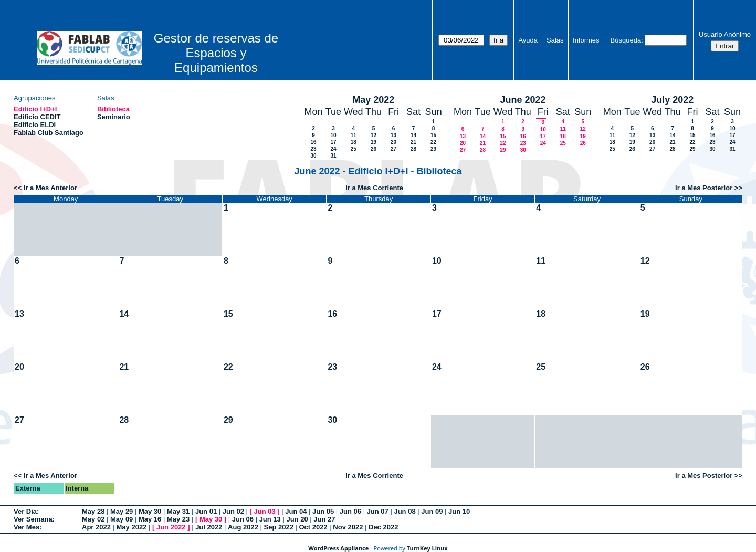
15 (433, 135)
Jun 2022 (171, 527)
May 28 (93, 511)
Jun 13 (270, 519)
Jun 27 (324, 519)
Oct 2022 (313, 527)
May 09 (122, 519)
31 (333, 156)
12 (374, 135)
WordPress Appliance (338, 548)
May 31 (178, 511)
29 (433, 149)
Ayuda (528, 40)
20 (393, 142)
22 (433, 142)
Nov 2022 (348, 527)
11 (354, 135)
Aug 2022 (243, 527)
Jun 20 (297, 519)
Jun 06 (350, 511)
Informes (586, 40)
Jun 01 (206, 511)
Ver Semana (33, 519)
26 (374, 149)
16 (313, 142)
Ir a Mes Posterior (704, 188)
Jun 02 (233, 511)
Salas (555, 40)
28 (413, 149)
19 (374, 142)
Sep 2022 (279, 527)
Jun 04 (296, 511)
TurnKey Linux (427, 548)
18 (354, 142)
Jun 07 (378, 511)
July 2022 (672, 100)
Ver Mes (27, 527)
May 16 (150, 519)
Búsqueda (626, 40)
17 (333, 142)
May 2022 (373, 100)
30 (313, 156)
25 (354, 149)
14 (413, 135)
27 (393, 149)
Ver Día (25, 511)
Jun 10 (459, 511)
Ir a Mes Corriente (374, 188)
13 (393, 135)
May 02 (93, 519)
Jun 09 (432, 511)
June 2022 (523, 100)
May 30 (150, 511)
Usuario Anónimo (725, 34)
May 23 (178, 519)
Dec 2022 (383, 527)
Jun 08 (405, 511)
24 (333, 149)
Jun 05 (323, 511)
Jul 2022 (209, 527)
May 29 (122, 511)
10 (333, 135)
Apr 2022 (96, 527)
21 (413, 142)
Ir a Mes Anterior (50, 188)
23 (313, 149)
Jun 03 (264, 511)
